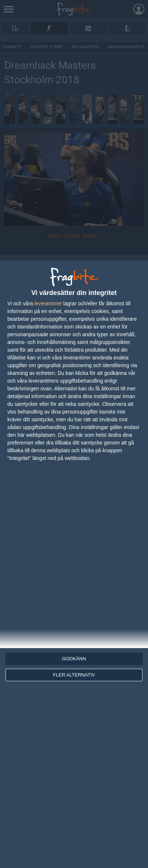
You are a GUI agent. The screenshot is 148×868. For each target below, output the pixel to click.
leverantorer (48, 303)
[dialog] (74, 564)
